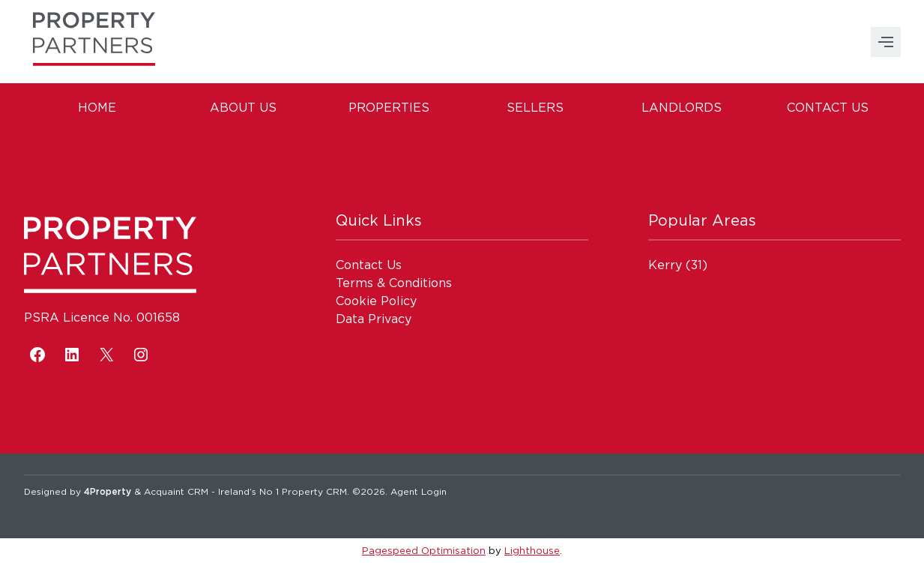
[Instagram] (141, 355)
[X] (106, 355)
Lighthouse (532, 550)
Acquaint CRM (176, 491)
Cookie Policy (376, 301)
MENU (886, 42)
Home (97, 107)
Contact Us (828, 107)
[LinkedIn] (72, 355)
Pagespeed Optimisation (424, 550)
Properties (389, 107)
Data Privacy (374, 319)
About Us (243, 107)
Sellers (535, 107)
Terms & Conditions (394, 283)
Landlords (682, 107)
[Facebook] (37, 355)
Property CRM (314, 491)
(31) (678, 265)
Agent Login (419, 491)
